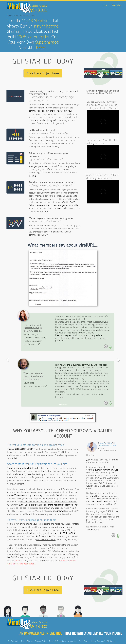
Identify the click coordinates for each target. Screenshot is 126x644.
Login (106, 5)
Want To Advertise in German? (92, 641)
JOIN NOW (52, 551)
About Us (72, 641)
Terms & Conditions (57, 641)
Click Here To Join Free (43, 73)
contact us (19, 561)
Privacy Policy (41, 641)
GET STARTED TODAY (43, 61)
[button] (8, 360)
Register (117, 5)
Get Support (13, 641)
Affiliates (111, 641)
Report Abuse (27, 641)
